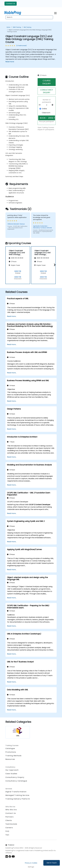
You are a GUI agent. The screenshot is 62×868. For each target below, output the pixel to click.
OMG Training (17, 27)
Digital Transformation (16, 792)
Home (8, 27)
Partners (10, 817)
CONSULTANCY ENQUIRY (47, 91)
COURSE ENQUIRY (47, 82)
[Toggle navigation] (55, 13)
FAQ (7, 831)
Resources (10, 759)
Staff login (31, 867)
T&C (7, 835)
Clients (9, 820)
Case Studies (11, 774)
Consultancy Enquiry (15, 777)
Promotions (11, 752)
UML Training (27, 27)
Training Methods (13, 756)
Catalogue (10, 748)
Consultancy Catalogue (16, 781)
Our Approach (12, 770)
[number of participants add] (53, 105)
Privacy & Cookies (31, 863)
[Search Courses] (29, 17)
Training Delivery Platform (18, 799)
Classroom (46, 113)
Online (44, 109)
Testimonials (11, 824)
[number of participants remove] (40, 105)
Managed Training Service (17, 795)
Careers (9, 828)
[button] (54, 265)
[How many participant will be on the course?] (47, 105)
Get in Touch (52, 863)
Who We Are (11, 810)
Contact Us (11, 4)
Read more (10, 62)
